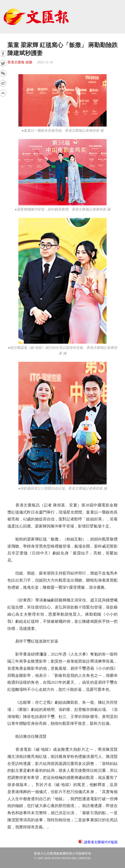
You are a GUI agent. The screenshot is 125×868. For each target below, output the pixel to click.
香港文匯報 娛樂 (20, 62)
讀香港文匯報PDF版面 (101, 842)
